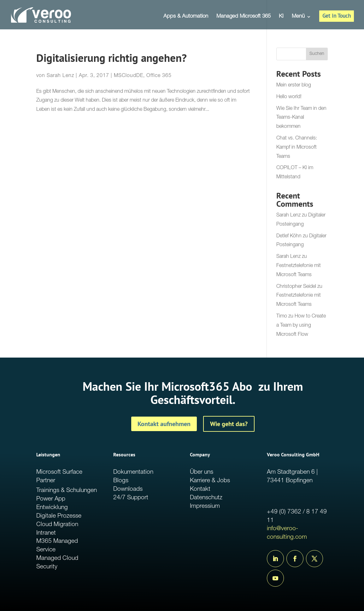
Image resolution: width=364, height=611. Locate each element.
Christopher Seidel (296, 287)
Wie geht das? (229, 424)
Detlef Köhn (289, 236)
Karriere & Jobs (210, 481)
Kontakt (200, 489)
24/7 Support (131, 498)
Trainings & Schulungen (67, 491)
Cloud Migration (57, 525)
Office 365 (159, 76)
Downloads (128, 489)
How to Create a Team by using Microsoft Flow (301, 326)
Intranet (46, 533)
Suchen (317, 54)
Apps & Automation (186, 17)
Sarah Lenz (60, 76)
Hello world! (289, 97)
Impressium (205, 506)
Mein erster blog (294, 86)
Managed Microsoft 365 (244, 17)
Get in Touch (337, 16)
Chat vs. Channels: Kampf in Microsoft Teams (297, 148)
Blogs (121, 481)
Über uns (202, 472)
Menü (298, 17)
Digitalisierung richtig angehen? (112, 58)
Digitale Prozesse (59, 516)
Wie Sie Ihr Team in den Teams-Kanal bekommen (301, 118)
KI (281, 17)
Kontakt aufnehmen (164, 424)
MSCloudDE (129, 76)
